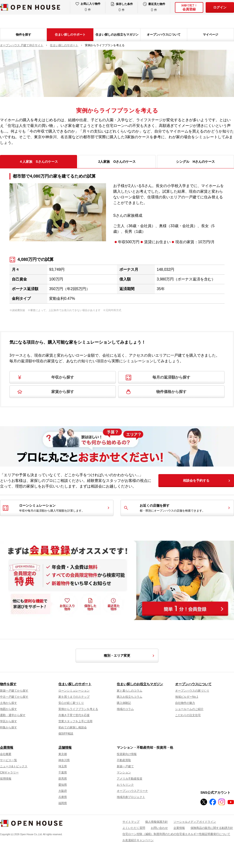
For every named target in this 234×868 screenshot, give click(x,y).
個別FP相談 (66, 734)
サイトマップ (131, 822)
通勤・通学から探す (13, 715)
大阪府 (63, 791)
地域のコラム (125, 709)
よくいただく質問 (134, 828)
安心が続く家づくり (71, 703)
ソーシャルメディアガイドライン (195, 822)
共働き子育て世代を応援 (74, 715)
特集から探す (9, 727)
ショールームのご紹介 (189, 709)
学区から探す (9, 721)
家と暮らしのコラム (130, 691)
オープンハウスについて (164, 35)
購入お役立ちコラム (130, 697)
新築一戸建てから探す (14, 691)
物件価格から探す (171, 392)
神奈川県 (64, 760)
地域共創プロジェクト (131, 797)
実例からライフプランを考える (78, 709)
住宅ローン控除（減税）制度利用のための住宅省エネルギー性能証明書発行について (176, 834)
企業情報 (7, 747)
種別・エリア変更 (130, 656)
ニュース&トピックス (14, 766)
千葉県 (63, 772)
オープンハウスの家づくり (192, 691)
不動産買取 (124, 760)
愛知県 (63, 785)
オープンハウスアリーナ (132, 791)
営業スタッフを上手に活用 (75, 721)
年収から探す (63, 377)
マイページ (210, 35)
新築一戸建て (125, 766)
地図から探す (9, 709)
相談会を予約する (196, 480)
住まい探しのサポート (70, 35)
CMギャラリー (9, 772)
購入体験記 (124, 703)
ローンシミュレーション (74, 691)
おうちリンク (125, 785)
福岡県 (63, 803)
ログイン (220, 7)
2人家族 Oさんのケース (117, 162)
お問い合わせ (159, 828)
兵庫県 (63, 797)
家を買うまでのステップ (74, 697)
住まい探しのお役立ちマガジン (117, 35)
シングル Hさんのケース (195, 162)
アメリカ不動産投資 (130, 779)
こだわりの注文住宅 (188, 715)
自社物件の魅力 (185, 703)
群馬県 (63, 779)
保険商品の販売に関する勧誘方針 (212, 828)
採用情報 (6, 779)
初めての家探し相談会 (73, 727)
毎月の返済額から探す (171, 377)
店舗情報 (65, 747)
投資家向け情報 (127, 754)
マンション (124, 772)
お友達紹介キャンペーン (138, 840)
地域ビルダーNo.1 (187, 697)
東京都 (63, 754)
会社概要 (6, 754)
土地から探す (9, 703)
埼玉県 (63, 766)
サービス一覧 (9, 760)
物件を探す (24, 35)
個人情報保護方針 (156, 822)
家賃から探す (63, 392)
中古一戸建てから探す (14, 697)
